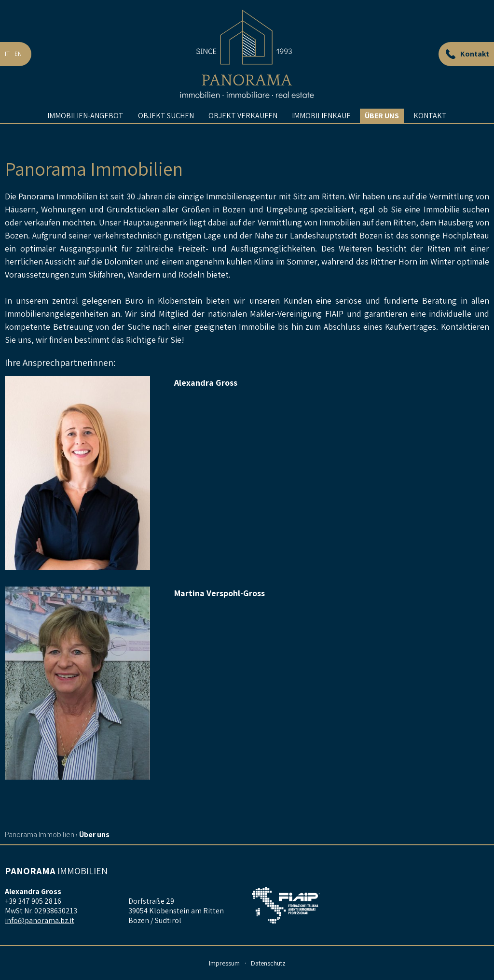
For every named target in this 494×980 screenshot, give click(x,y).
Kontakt (430, 133)
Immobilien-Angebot (85, 133)
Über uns (382, 133)
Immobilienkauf (321, 133)
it (7, 63)
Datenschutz (268, 963)
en (18, 63)
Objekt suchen (166, 133)
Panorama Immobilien (40, 834)
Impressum (224, 963)
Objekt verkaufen (243, 133)
